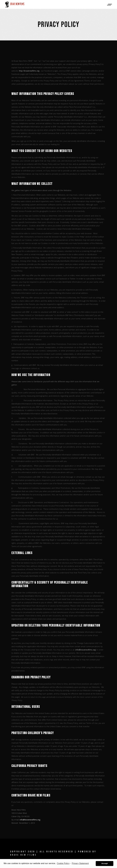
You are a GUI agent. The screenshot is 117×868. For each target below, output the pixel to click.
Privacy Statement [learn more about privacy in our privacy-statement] (80, 863)
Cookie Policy (63, 863)
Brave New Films (23, 855)
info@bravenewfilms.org (85, 650)
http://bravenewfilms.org (29, 71)
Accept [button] (105, 863)
